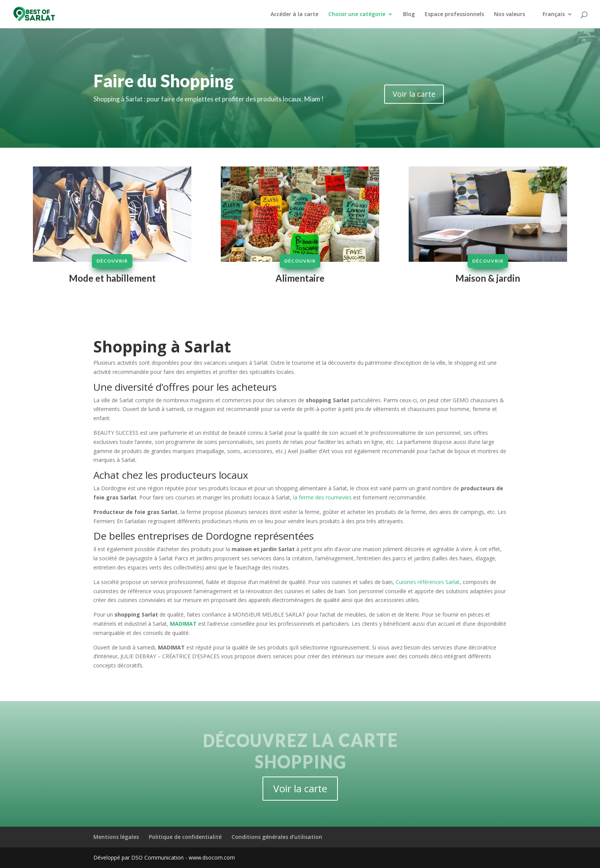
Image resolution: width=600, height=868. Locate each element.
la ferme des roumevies (322, 497)
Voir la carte (414, 94)
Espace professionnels (454, 15)
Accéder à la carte (294, 15)
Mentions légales (116, 837)
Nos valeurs (510, 15)
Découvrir (112, 261)
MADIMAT (183, 624)
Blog (409, 15)
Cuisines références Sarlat (428, 582)
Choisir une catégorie (357, 15)
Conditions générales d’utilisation (277, 837)
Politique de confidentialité (185, 837)
